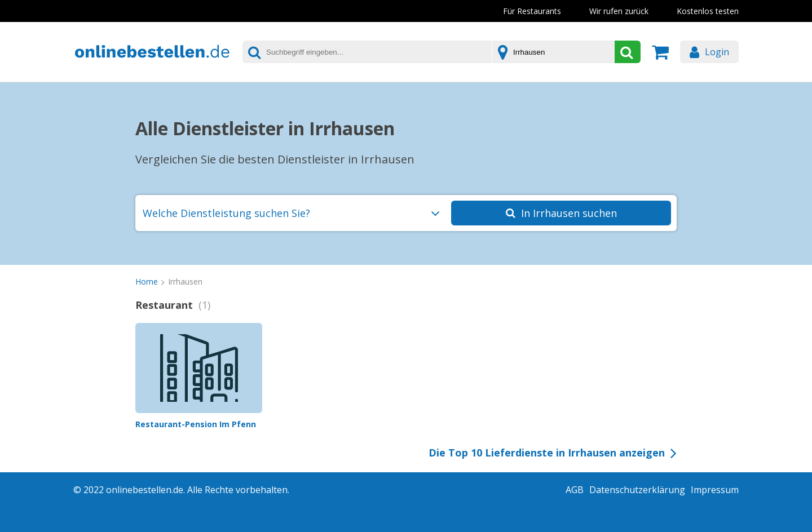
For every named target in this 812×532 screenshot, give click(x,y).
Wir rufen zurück (619, 11)
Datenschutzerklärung (637, 490)
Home (147, 281)
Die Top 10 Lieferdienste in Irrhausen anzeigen (547, 453)
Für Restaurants (532, 11)
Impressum (715, 490)
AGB (575, 490)
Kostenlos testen (708, 11)
